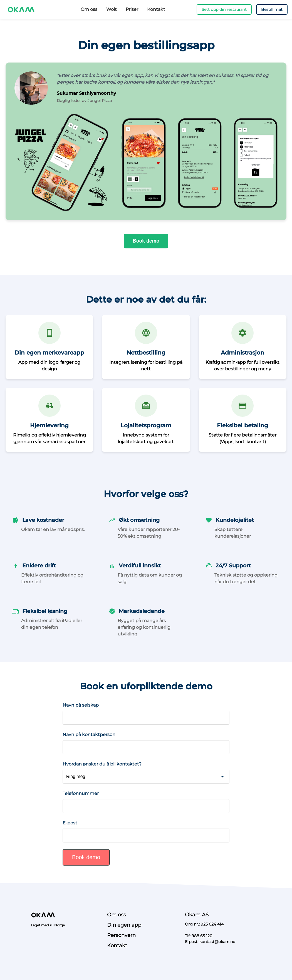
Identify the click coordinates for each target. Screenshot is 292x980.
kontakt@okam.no (217, 942)
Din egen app (124, 925)
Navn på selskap (81, 705)
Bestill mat (272, 9)
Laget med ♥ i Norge (48, 925)
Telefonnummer (81, 793)
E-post (70, 823)
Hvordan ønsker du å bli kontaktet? (102, 764)
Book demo (146, 241)
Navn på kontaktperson (89, 735)
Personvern (121, 935)
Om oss (89, 9)
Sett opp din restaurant (224, 9)
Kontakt (156, 9)
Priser (132, 9)
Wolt (112, 9)
